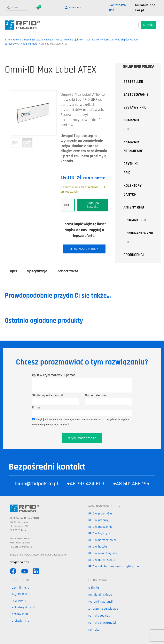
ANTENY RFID (134, 207)
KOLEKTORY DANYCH (133, 190)
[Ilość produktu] (68, 205)
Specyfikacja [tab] (37, 271)
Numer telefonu (95, 395)
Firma (36, 407)
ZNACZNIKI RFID (137, 125)
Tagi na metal (30, 44)
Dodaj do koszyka (93, 205)
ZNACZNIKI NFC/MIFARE (133, 146)
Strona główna (13, 40)
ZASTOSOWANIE (139, 95)
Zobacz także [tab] (68, 271)
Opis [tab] (13, 271)
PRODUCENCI (137, 255)
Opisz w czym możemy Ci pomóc (54, 375)
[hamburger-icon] (134, 25)
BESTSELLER (133, 82)
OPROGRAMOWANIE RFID (139, 237)
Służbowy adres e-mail (47, 395)
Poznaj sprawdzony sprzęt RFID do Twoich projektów (53, 40)
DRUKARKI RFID (135, 220)
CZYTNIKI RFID (137, 168)
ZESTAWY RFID (135, 107)
